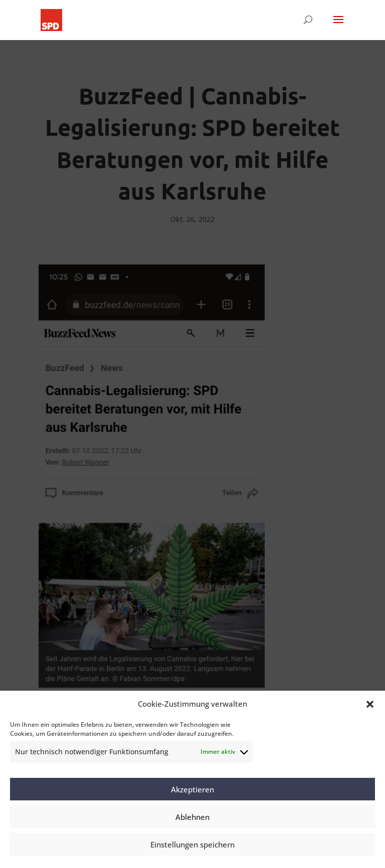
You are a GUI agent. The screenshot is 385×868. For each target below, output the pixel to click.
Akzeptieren (192, 789)
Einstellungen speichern (192, 844)
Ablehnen (192, 817)
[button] (370, 704)
